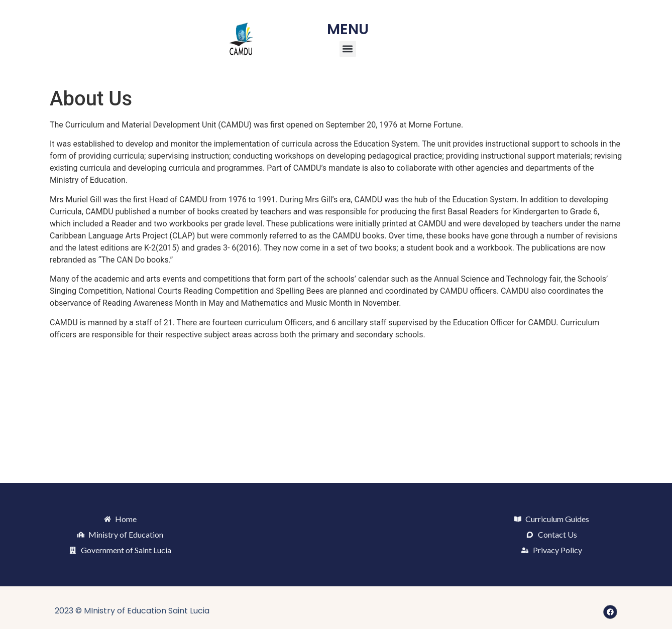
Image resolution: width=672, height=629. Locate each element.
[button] (348, 49)
